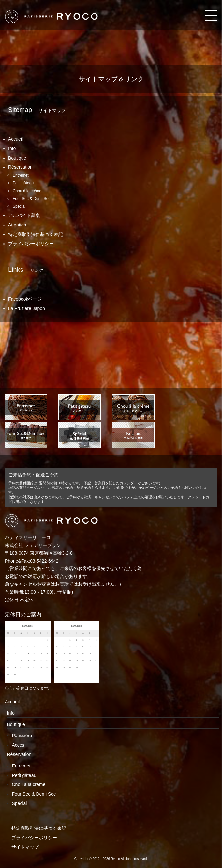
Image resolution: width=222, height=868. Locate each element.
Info (12, 148)
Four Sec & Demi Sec (31, 199)
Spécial (19, 206)
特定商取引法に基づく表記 (36, 234)
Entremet (21, 175)
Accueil (15, 139)
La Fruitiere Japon (27, 308)
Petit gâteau (23, 183)
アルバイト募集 (24, 215)
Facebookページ (25, 299)
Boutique (17, 158)
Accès (18, 745)
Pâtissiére (22, 736)
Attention (17, 225)
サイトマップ (25, 847)
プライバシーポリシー (31, 244)
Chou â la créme (27, 191)
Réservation (20, 167)
